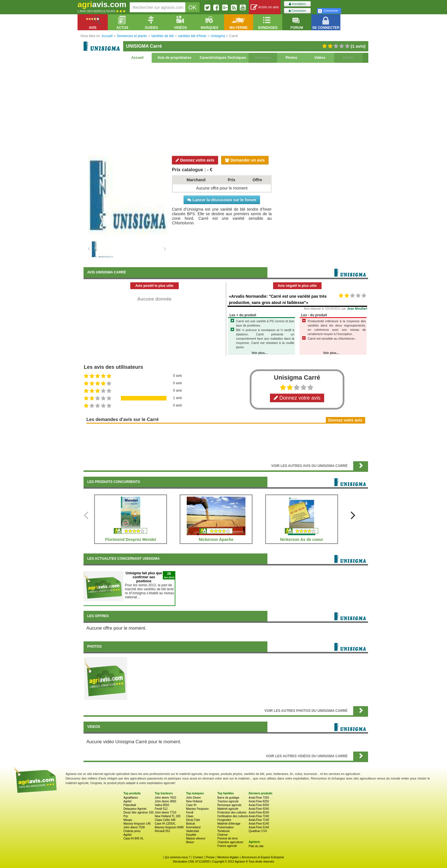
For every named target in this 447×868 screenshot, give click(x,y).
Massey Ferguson (197, 809)
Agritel (127, 801)
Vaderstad (193, 831)
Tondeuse (223, 831)
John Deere (194, 798)
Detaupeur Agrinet (135, 809)
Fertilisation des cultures (233, 816)
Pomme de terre (227, 838)
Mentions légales (228, 857)
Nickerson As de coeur (301, 539)
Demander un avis (245, 160)
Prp (126, 816)
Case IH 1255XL (165, 824)
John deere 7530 (134, 827)
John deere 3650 (165, 801)
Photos (291, 58)
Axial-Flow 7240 (259, 816)
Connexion (297, 11)
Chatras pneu (132, 831)
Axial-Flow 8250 (259, 801)
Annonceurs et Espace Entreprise (263, 857)
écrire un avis (265, 7)
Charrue (222, 835)
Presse (210, 857)
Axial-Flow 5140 (259, 827)
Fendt (190, 812)
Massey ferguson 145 (137, 824)
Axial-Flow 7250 (259, 798)
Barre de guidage (228, 798)
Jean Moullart (357, 309)
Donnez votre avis (195, 160)
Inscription (297, 4)
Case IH (191, 805)
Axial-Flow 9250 (259, 805)
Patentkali (130, 805)
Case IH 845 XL (134, 838)
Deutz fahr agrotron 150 (139, 812)
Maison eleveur (196, 838)
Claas (190, 816)
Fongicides (224, 820)
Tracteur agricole (228, 801)
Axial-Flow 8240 (259, 812)
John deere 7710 (165, 812)
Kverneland (193, 827)
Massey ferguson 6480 (169, 827)
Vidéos (320, 58)
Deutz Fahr (193, 820)
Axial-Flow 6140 (259, 824)
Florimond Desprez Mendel (131, 539)
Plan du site (256, 846)
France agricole (227, 846)
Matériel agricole (228, 809)
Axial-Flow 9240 (259, 809)
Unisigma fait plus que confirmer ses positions (144, 577)
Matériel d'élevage (229, 824)
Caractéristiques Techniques (223, 58)
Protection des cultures (232, 812)
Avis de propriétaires (175, 58)
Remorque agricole (229, 805)
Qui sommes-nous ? (177, 857)
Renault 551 (162, 831)
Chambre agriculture (230, 842)
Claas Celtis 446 (165, 820)
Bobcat (191, 824)
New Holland (194, 801)
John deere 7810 (165, 798)
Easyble (191, 835)
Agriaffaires (131, 798)
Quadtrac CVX (258, 831)
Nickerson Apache (216, 539)
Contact (198, 857)
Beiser (190, 842)
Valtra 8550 (162, 805)
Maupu (128, 820)
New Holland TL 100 (168, 816)
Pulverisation (225, 827)
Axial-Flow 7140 (259, 820)
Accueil (138, 58)
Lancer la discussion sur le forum (222, 200)
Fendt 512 (161, 809)
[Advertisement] (226, 108)
